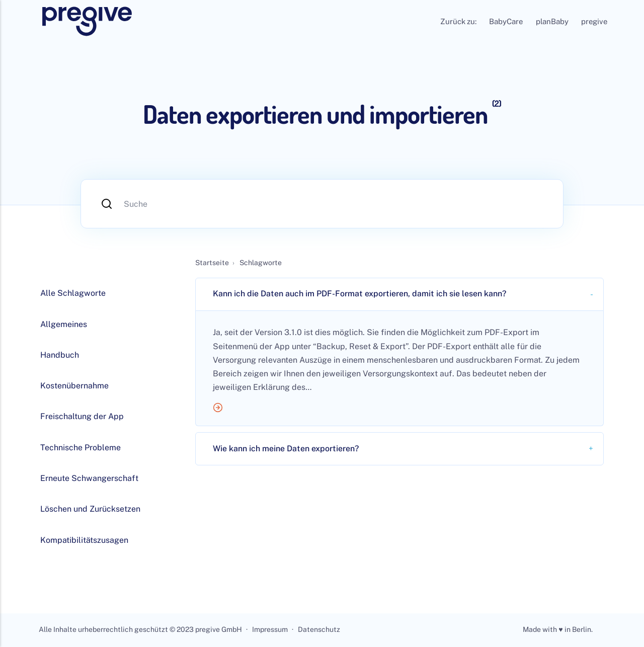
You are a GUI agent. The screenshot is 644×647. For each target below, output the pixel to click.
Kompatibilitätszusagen (84, 540)
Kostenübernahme (74, 386)
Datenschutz (319, 630)
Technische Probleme (80, 448)
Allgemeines (64, 324)
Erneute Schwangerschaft (89, 478)
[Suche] (322, 204)
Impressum (270, 630)
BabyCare (506, 21)
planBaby (552, 21)
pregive (594, 21)
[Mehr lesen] (400, 410)
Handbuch (60, 355)
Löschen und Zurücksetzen (90, 509)
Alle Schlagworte (73, 293)
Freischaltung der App (82, 416)
